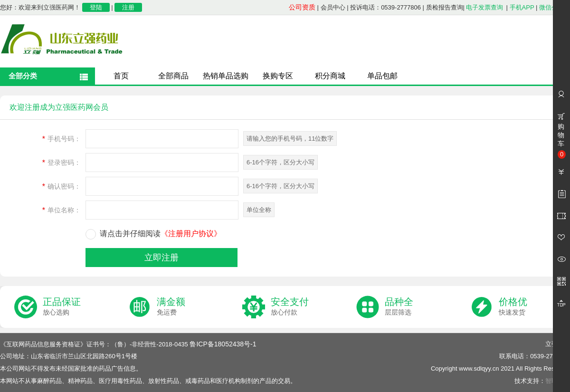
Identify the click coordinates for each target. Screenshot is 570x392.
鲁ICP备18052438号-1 (223, 344)
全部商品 (173, 76)
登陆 (96, 7)
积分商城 (330, 76)
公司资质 (302, 7)
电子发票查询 (484, 7)
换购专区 (278, 76)
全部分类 (23, 76)
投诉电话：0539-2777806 (385, 7)
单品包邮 (382, 76)
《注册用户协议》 (191, 234)
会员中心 (333, 7)
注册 (128, 7)
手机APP (522, 7)
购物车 (562, 141)
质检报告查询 (445, 7)
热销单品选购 (226, 76)
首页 (121, 76)
